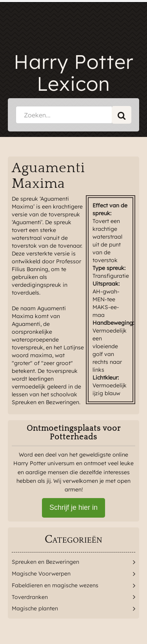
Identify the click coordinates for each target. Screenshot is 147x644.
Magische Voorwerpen (41, 574)
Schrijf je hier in (73, 507)
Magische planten (35, 608)
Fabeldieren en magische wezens (55, 585)
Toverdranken (30, 597)
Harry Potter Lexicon (74, 73)
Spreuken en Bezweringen (45, 562)
